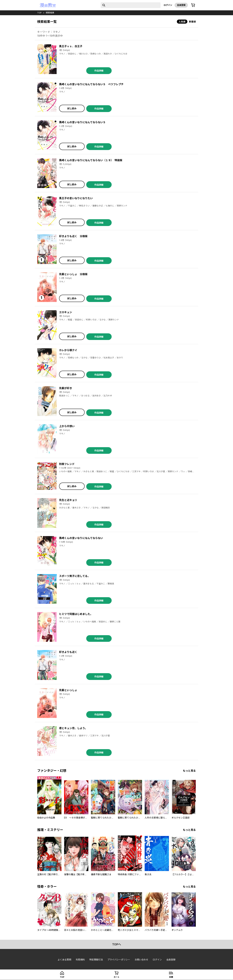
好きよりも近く (68, 652)
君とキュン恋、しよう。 (73, 728)
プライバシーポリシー (119, 960)
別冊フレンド (67, 464)
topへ (117, 944)
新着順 (192, 22)
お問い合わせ (141, 960)
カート (116, 977)
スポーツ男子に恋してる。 (75, 576)
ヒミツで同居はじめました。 (76, 614)
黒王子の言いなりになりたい (76, 198)
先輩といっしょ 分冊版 (73, 274)
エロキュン (66, 312)
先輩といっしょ (68, 690)
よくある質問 (64, 960)
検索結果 (50, 13)
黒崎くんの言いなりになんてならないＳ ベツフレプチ (91, 84)
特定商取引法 (96, 960)
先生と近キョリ (68, 500)
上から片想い (67, 426)
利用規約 (80, 960)
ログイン (168, 5)
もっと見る (189, 771)
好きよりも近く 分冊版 (73, 236)
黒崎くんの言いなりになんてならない (81, 538)
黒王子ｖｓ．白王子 (71, 46)
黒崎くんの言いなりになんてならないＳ (82, 122)
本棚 (171, 977)
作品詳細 (99, 71)
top (39, 13)
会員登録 (181, 5)
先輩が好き (66, 388)
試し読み (72, 108)
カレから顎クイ (68, 350)
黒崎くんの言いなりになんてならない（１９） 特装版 (91, 160)
